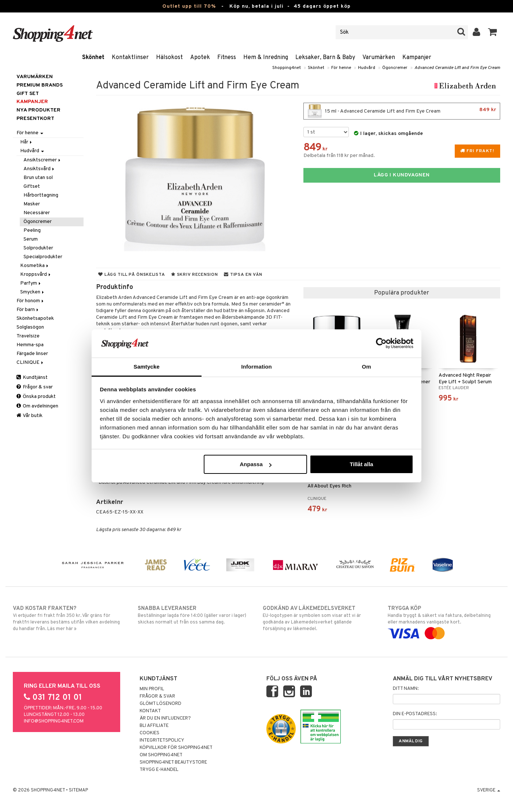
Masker (32, 204)
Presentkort (35, 119)
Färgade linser (32, 354)
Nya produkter (38, 110)
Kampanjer (417, 58)
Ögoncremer (395, 68)
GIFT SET (28, 94)
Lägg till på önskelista (132, 275)
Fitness (227, 58)
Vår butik (29, 416)
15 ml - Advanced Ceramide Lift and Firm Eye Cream (402, 111)
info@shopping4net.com (54, 721)
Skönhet (93, 58)
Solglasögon (30, 327)
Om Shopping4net (161, 755)
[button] (493, 32)
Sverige (489, 790)
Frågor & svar (35, 387)
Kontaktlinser (130, 58)
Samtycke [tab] (147, 367)
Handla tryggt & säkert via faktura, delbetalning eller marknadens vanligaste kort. (444, 621)
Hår (27, 142)
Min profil (152, 689)
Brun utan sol (38, 178)
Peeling (32, 231)
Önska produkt (36, 397)
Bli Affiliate (154, 726)
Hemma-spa (30, 345)
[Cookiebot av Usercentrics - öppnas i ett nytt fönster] (381, 343)
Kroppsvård (36, 275)
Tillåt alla (361, 464)
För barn (28, 310)
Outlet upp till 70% (189, 6)
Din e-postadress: (415, 714)
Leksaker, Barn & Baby (325, 58)
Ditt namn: (406, 689)
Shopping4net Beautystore (173, 762)
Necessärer (37, 213)
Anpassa (256, 464)
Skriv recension (194, 275)
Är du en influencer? (165, 718)
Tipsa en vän (243, 275)
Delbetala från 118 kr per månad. (339, 156)
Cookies (150, 733)
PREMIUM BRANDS (40, 85)
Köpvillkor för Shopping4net (176, 748)
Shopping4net (287, 68)
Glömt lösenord (160, 704)
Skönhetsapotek (35, 319)
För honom (31, 301)
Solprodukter (38, 248)
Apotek (200, 58)
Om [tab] (366, 367)
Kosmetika (35, 266)
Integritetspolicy (162, 740)
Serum (31, 239)
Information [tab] (256, 367)
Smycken (33, 292)
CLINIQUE (30, 363)
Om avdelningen (37, 406)
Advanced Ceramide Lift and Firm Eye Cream (457, 68)
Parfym (31, 283)
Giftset (32, 186)
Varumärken (379, 58)
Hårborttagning (41, 195)
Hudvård (367, 68)
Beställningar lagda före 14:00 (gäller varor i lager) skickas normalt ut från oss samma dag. (194, 615)
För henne (341, 68)
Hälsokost (169, 58)
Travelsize (28, 336)
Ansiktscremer (43, 160)
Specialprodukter (43, 257)
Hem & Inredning (266, 58)
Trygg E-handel (159, 770)
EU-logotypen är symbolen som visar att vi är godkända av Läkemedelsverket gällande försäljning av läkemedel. (319, 618)
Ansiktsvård (39, 169)
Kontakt (150, 711)
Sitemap (78, 790)
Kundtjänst (32, 378)
